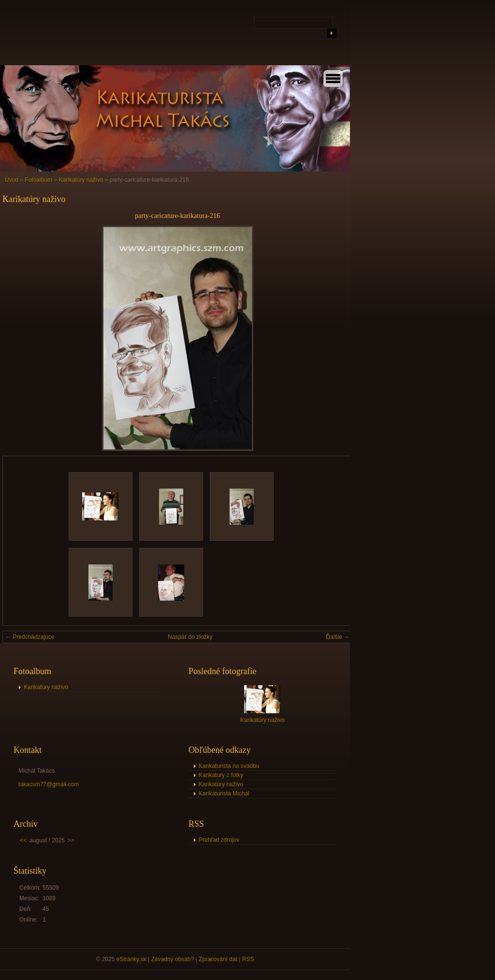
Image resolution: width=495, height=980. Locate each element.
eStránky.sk (131, 959)
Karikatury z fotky (221, 775)
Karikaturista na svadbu (229, 766)
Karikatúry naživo (81, 180)
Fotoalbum (38, 180)
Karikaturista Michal (224, 793)
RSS (248, 959)
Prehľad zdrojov (219, 840)
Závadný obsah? (172, 959)
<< (23, 840)
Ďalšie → (338, 637)
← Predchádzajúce (30, 637)
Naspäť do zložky (190, 637)
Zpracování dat (218, 959)
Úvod (12, 180)
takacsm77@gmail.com (49, 784)
